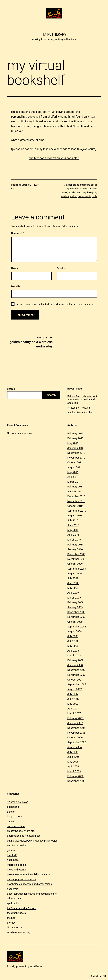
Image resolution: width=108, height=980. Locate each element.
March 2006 (74, 771)
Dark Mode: (98, 976)
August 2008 (75, 631)
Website (16, 286)
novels (72, 192)
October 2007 (75, 680)
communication (16, 826)
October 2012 (75, 462)
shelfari (73, 196)
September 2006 (77, 742)
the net (11, 918)
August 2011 (75, 467)
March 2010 (74, 540)
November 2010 (76, 501)
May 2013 (73, 443)
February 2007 (75, 718)
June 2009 (73, 583)
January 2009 (75, 607)
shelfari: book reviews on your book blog (54, 158)
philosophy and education (21, 879)
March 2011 (74, 482)
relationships (14, 898)
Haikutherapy (54, 34)
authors (77, 189)
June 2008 (73, 641)
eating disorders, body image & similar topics (32, 841)
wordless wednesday (19, 932)
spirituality (13, 903)
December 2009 (76, 554)
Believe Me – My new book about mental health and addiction (82, 400)
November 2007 (76, 675)
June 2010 (73, 525)
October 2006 (75, 737)
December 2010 (76, 496)
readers (65, 196)
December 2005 (76, 781)
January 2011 (75, 491)
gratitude (12, 855)
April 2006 (73, 766)
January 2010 (75, 549)
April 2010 (73, 535)
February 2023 (75, 438)
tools (94, 196)
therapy (11, 923)
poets (79, 192)
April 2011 (73, 477)
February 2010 (75, 545)
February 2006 (75, 776)
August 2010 (75, 515)
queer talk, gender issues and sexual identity (32, 894)
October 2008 (75, 622)
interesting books (88, 185)
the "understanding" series (22, 908)
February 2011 (75, 487)
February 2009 (75, 602)
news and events (16, 870)
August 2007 (75, 689)
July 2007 (73, 694)
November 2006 (76, 733)
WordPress (36, 966)
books (85, 189)
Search (11, 389)
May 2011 (73, 472)
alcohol (11, 812)
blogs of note (14, 817)
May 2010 (73, 530)
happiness (13, 860)
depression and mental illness (24, 836)
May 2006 (73, 762)
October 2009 (75, 564)
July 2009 (73, 578)
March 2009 (74, 598)
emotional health (16, 845)
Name (15, 268)
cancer (11, 821)
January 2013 (75, 448)
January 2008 (75, 665)
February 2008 (75, 660)
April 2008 (73, 651)
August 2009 (75, 573)
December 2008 (76, 612)
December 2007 (76, 670)
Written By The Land (79, 408)
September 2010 (77, 511)
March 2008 (74, 655)
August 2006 (75, 747)
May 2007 (73, 704)
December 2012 (76, 453)
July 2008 (73, 636)
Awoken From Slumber (80, 412)
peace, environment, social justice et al (29, 874)
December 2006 (76, 728)
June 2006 (73, 757)
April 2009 (73, 593)
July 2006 (73, 752)
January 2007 (75, 723)
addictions (13, 807)
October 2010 (75, 506)
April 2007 (73, 709)
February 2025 (75, 433)
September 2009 (77, 569)
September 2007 (77, 684)
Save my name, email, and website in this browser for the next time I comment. (55, 304)
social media (85, 196)
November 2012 (76, 458)
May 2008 (73, 646)
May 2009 (73, 588)
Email (61, 268)
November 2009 (76, 559)
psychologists (90, 192)
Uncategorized (15, 927)
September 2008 (77, 627)
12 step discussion (18, 802)
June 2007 (73, 699)
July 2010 (73, 520)
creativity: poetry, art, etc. (21, 831)
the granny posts (16, 913)
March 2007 (74, 713)
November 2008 (76, 617)
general (11, 850)
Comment (18, 233)
